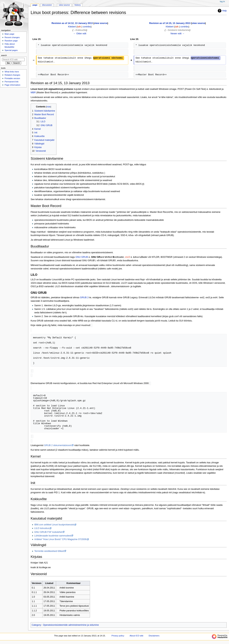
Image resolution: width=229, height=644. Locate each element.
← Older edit (80, 34)
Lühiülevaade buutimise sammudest (53, 537)
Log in (222, 1)
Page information (12, 85)
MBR (33, 93)
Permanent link (11, 82)
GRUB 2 (84, 298)
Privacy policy (118, 637)
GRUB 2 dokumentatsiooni (58, 447)
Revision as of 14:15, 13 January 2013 (170, 23)
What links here (12, 72)
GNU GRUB (82, 257)
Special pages (11, 50)
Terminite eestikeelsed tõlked (49, 553)
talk (79, 27)
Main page (9, 34)
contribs (87, 27)
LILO (128, 257)
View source (64, 5)
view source (101, 23)
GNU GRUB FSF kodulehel (48, 534)
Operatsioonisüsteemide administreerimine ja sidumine (71, 626)
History (78, 5)
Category (36, 626)
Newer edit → (178, 34)
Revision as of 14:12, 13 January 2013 (72, 23)
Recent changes (12, 37)
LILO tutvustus (42, 530)
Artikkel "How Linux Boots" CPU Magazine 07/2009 (60, 541)
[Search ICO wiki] (13, 60)
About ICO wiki (136, 637)
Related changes (12, 75)
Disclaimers (154, 637)
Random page (11, 41)
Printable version (12, 78)
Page (35, 5)
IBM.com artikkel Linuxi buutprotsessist (54, 526)
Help (222, 11)
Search (4, 55)
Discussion (47, 5)
